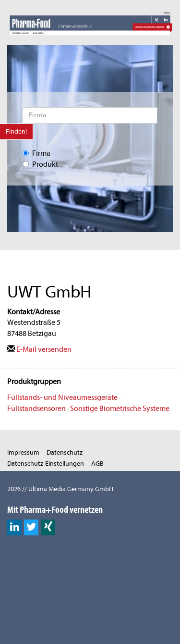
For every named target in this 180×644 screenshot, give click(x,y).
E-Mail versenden (39, 349)
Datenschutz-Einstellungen (46, 464)
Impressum (23, 452)
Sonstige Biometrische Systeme (120, 409)
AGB (97, 464)
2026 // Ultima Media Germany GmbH (60, 489)
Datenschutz (65, 452)
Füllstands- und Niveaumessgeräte (62, 397)
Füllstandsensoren (36, 409)
